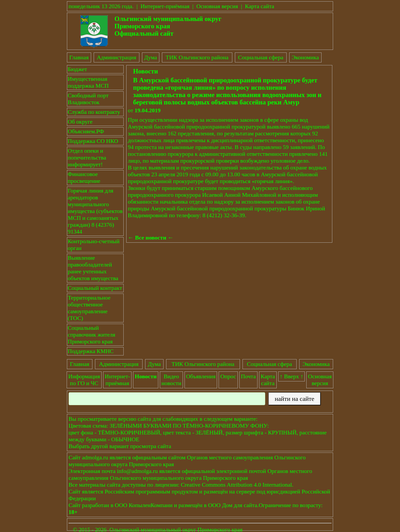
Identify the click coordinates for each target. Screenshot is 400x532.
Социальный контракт (95, 288)
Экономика (305, 57)
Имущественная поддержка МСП (88, 82)
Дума (151, 57)
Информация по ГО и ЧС (84, 380)
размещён (190, 505)
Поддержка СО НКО (93, 141)
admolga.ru (95, 457)
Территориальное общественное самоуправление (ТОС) (89, 308)
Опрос (228, 376)
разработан (96, 505)
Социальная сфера (261, 57)
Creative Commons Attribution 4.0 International (236, 485)
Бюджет (77, 69)
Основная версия (217, 6)
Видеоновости (171, 380)
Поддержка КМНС (91, 351)
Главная (79, 57)
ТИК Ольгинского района (197, 57)
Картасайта (268, 380)
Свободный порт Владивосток (88, 99)
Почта (248, 376)
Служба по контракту (94, 112)
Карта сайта (259, 6)
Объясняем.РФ (86, 131)
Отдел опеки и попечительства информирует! (87, 158)
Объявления (201, 376)
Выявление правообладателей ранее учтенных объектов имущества (93, 268)
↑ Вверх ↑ (292, 376)
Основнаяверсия (320, 380)
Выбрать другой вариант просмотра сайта (120, 446)
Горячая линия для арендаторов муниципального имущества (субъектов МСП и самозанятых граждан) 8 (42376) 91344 (95, 211)
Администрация (117, 57)
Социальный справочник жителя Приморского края (91, 335)
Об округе (80, 122)
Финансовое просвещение (84, 177)
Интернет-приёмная (165, 6)
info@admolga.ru (137, 471)
